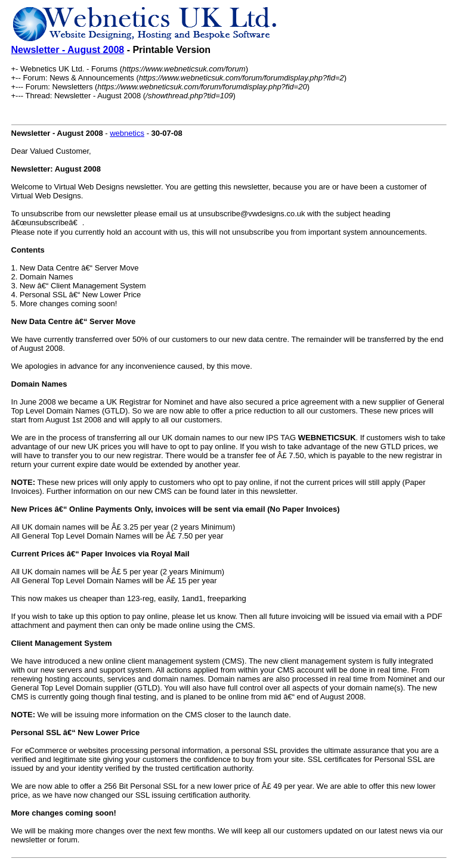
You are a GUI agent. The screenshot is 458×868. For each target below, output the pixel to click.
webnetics (127, 133)
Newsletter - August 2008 (68, 50)
